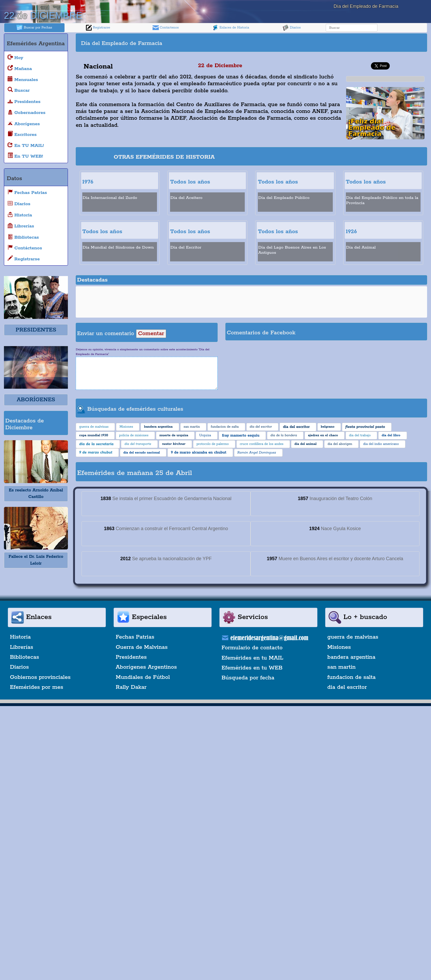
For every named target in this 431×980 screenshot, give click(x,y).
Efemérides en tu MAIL (252, 658)
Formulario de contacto (252, 648)
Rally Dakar (131, 687)
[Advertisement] (339, 43)
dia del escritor (347, 687)
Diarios (292, 28)
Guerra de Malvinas (142, 647)
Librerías (22, 647)
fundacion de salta (351, 677)
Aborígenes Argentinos (146, 667)
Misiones (339, 647)
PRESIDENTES (36, 330)
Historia (20, 637)
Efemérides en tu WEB (252, 668)
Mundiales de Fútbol (143, 677)
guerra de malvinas (353, 637)
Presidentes (131, 657)
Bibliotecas (24, 657)
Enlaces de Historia (231, 28)
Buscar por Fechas (34, 28)
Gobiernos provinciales (40, 677)
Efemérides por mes (37, 687)
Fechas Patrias (135, 637)
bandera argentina (351, 657)
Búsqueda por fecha (248, 678)
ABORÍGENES (36, 400)
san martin (342, 667)
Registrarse (98, 28)
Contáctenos (166, 28)
